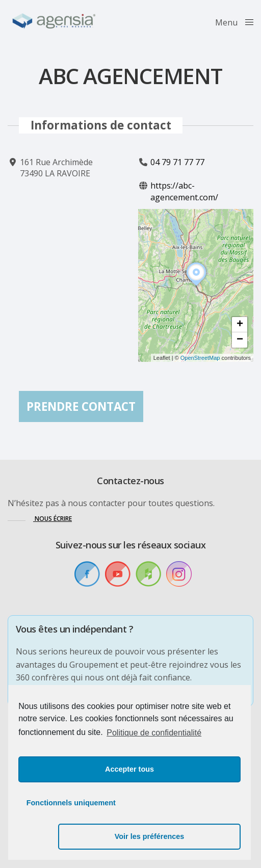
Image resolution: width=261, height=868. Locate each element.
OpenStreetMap (200, 358)
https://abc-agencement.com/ (184, 192)
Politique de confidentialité (154, 766)
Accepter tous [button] (129, 803)
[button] (196, 286)
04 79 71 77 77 (177, 162)
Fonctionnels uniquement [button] (71, 836)
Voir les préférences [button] (188, 836)
